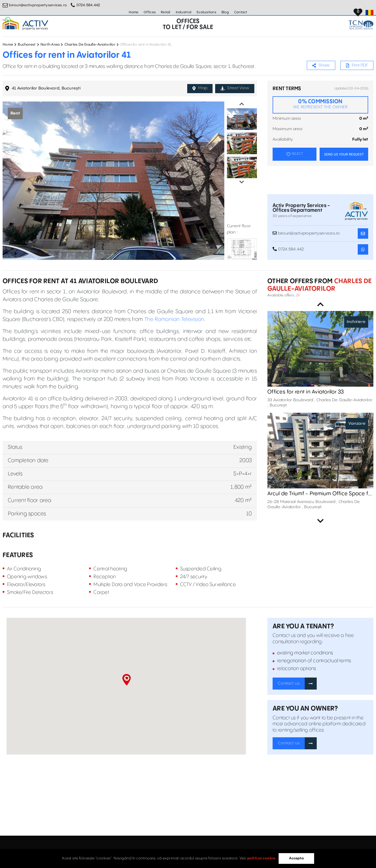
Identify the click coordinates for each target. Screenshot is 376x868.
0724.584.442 (88, 5)
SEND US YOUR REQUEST (344, 154)
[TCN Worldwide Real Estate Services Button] (361, 25)
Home (134, 12)
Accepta (296, 858)
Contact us (289, 683)
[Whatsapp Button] (8, 20)
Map (200, 88)
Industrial (184, 12)
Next (242, 182)
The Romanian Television (174, 319)
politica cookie (261, 858)
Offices (150, 12)
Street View (235, 88)
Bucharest (27, 45)
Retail (166, 12)
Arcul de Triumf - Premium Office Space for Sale (320, 494)
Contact (241, 12)
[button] (127, 680)
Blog (225, 12)
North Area (50, 45)
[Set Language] (369, 13)
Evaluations (206, 12)
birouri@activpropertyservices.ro (38, 5)
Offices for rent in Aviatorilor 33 (306, 392)
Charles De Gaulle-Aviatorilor (90, 45)
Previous (242, 104)
